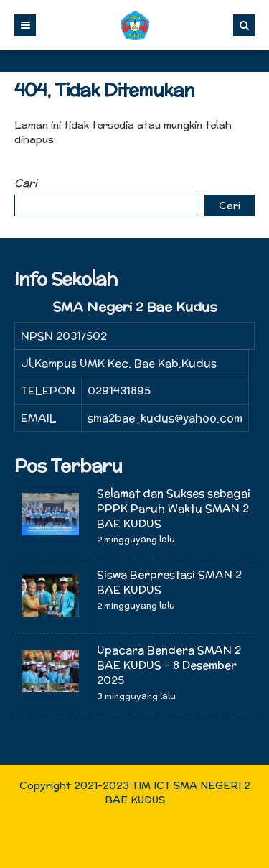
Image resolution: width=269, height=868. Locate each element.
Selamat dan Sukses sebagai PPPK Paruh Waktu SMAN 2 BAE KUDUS (174, 508)
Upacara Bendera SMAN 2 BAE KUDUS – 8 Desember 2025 (169, 665)
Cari (26, 183)
